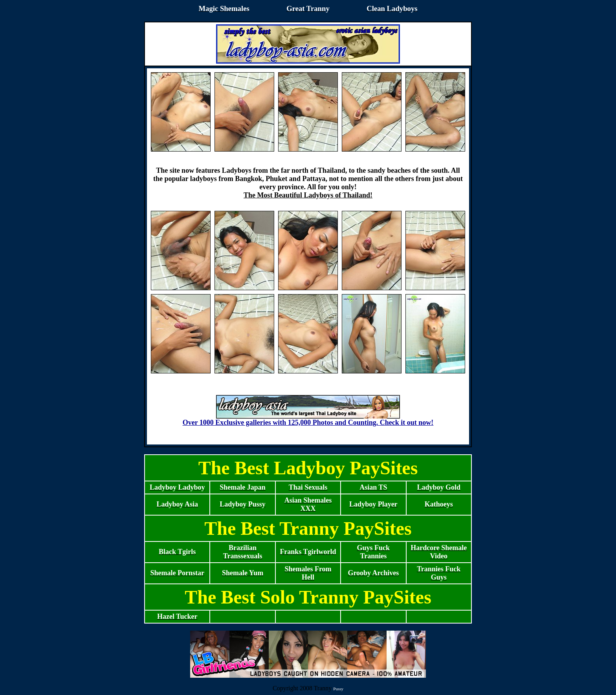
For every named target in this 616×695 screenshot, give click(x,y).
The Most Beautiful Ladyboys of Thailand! (308, 195)
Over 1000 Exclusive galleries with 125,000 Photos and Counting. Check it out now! (308, 419)
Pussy (338, 689)
